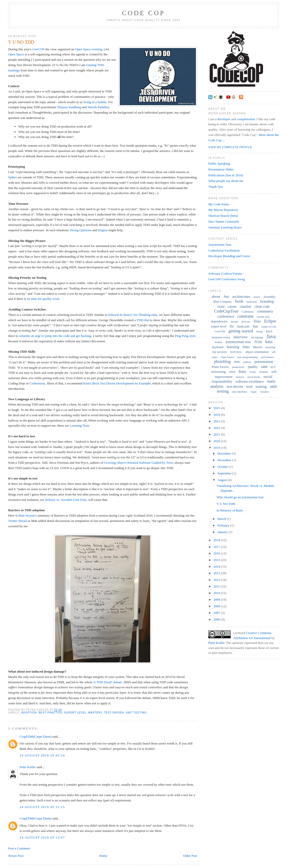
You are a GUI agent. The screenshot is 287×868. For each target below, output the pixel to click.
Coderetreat (37, 383)
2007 (217, 613)
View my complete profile (230, 147)
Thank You (216, 187)
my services (220, 352)
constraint (246, 316)
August (223, 480)
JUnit (258, 342)
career (232, 307)
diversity (246, 322)
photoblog (222, 361)
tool (249, 386)
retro (232, 372)
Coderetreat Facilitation (224, 250)
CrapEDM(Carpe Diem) (36, 737)
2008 (217, 606)
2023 (217, 421)
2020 (217, 441)
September (225, 473)
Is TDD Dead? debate (108, 682)
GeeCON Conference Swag (227, 279)
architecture (241, 297)
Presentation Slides (221, 169)
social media (254, 377)
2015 (217, 560)
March (222, 519)
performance (268, 357)
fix (232, 326)
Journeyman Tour (220, 245)
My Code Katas (219, 204)
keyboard (218, 347)
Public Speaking (219, 164)
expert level (75, 713)
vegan (254, 392)
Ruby (243, 372)
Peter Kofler (28, 767)
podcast (247, 362)
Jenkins (218, 342)
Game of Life (269, 327)
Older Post (190, 856)
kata (269, 342)
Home (103, 856)
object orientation (257, 352)
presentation (264, 362)
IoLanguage (257, 337)
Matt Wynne (27, 515)
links (246, 347)
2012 (217, 580)
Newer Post (16, 856)
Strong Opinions (81, 230)
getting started (241, 331)
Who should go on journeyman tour (240, 497)
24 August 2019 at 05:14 (42, 755)
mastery (95, 713)
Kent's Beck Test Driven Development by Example (117, 383)
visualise (264, 392)
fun (255, 326)
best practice (50, 713)
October (223, 467)
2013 (217, 573)
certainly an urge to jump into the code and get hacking (55, 336)
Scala (253, 372)
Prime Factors (220, 367)
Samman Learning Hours (225, 227)
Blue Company (223, 302)
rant (264, 367)
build (221, 307)
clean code (262, 307)
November (225, 460)
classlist (245, 307)
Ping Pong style (185, 336)
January (223, 532)
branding (267, 301)
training (261, 387)
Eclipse (270, 321)
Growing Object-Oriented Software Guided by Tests (138, 463)
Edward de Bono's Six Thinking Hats (133, 315)
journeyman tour (238, 342)
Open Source (228, 357)
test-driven (114, 713)
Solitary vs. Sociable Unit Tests (66, 500)
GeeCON (38, 49)
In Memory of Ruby (230, 510)
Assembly (269, 297)
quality (253, 367)
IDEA (269, 331)
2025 (217, 408)
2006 (217, 619)
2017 (217, 547)
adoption (29, 713)
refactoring (218, 372)
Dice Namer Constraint (224, 221)
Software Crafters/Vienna (225, 274)
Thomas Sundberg (69, 107)
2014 (217, 567)
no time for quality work (43, 299)
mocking (270, 347)
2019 (217, 448)
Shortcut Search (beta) (223, 216)
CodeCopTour (226, 311)
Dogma (103, 230)
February (224, 525)
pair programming (248, 357)
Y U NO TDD (21, 42)
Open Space (16, 54)
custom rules (263, 317)
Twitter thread (17, 521)
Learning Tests (79, 425)
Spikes (13, 177)
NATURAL (236, 352)
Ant (226, 297)
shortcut (240, 377)
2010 (217, 593)
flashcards (243, 327)
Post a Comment (19, 848)
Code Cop (143, 13)
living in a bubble (95, 102)
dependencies (219, 321)
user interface (240, 392)
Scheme (264, 372)
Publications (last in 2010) (226, 175)
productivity (238, 367)
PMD (237, 362)
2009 (217, 600)
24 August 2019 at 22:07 (42, 837)
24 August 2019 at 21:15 (42, 807)
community (265, 311)
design (235, 321)
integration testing (221, 337)
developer (224, 119)
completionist (246, 119)
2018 (217, 540)
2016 (217, 553)
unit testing (136, 713)
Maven (257, 347)
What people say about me (226, 181)
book (239, 301)
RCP (273, 367)
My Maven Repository (223, 210)
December (225, 453)
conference (226, 316)
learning (233, 347)
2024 (217, 415)
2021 (217, 434)
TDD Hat (143, 320)
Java (271, 336)
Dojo (257, 321)
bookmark (252, 302)
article (257, 297)
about (216, 297)
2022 (217, 428)
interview (241, 337)
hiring (259, 331)
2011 (217, 586)
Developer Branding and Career (229, 256)
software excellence (250, 382)
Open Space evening (89, 49)
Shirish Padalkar (98, 107)
